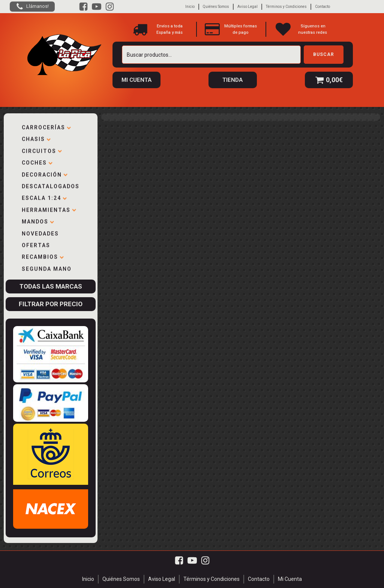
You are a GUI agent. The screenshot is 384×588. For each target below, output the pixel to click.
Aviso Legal (247, 7)
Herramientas (49, 209)
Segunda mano (47, 268)
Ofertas (36, 244)
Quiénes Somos (216, 7)
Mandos (38, 221)
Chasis (36, 138)
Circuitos (42, 150)
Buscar (324, 54)
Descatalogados (51, 185)
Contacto (322, 7)
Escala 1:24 (44, 197)
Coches (37, 162)
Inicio (190, 7)
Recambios (43, 256)
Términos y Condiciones (286, 7)
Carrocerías (46, 126)
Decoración (45, 174)
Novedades (40, 233)
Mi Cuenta (290, 579)
